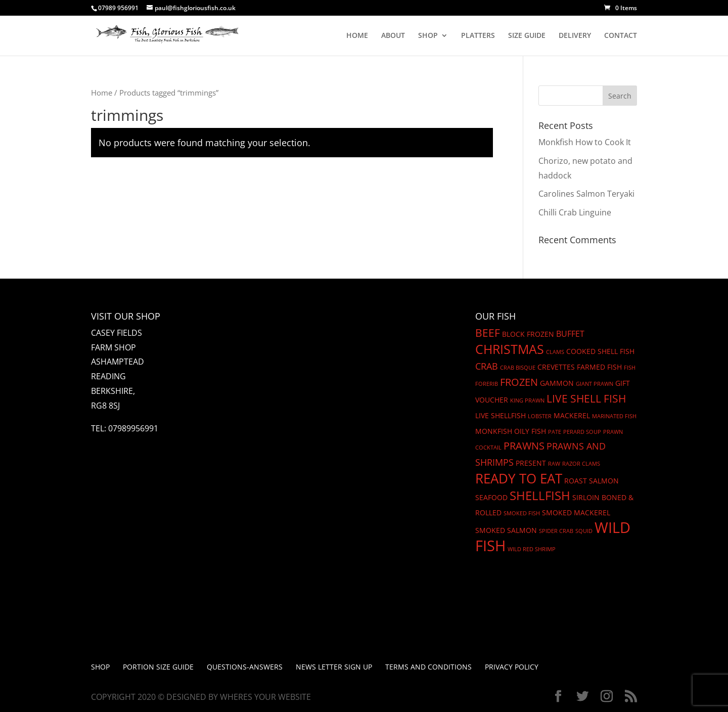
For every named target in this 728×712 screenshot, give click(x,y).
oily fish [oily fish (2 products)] (530, 431)
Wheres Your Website (265, 697)
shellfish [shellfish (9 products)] (540, 496)
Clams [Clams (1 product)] (555, 352)
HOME (357, 36)
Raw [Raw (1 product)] (554, 464)
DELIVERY (575, 36)
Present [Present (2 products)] (531, 463)
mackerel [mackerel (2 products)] (572, 415)
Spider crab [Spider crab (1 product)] (556, 531)
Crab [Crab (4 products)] (487, 366)
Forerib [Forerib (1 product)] (487, 384)
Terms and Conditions (428, 667)
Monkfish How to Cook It (585, 142)
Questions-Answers (245, 667)
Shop (100, 667)
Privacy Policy (512, 667)
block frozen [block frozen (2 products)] (528, 334)
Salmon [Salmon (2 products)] (604, 481)
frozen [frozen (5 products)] (519, 382)
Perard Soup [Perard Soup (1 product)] (582, 432)
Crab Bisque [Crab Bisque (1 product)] (518, 368)
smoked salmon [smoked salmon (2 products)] (506, 530)
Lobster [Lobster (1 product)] (540, 416)
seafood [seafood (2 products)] (491, 497)
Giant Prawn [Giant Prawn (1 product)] (595, 384)
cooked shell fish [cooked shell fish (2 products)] (600, 351)
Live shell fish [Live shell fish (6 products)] (586, 398)
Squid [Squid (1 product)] (584, 531)
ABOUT (393, 36)
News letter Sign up (334, 667)
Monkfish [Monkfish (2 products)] (494, 431)
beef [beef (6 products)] (488, 333)
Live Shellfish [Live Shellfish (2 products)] (500, 415)
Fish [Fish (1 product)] (630, 368)
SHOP (428, 36)
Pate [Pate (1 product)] (555, 432)
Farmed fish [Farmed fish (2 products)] (599, 367)
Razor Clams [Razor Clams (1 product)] (581, 464)
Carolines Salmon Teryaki (586, 194)
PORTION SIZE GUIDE (158, 667)
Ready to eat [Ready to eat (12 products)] (519, 478)
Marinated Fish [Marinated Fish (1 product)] (614, 416)
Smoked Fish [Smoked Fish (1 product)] (522, 513)
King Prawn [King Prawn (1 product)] (527, 401)
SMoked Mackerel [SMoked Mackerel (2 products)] (576, 513)
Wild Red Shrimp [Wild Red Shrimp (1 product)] (532, 549)
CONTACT (621, 36)
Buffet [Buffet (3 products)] (570, 334)
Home (102, 93)
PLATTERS (478, 36)
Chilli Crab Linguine (575, 212)
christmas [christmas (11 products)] (510, 349)
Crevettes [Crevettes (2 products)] (556, 367)
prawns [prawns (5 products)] (524, 446)
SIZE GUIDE (527, 36)
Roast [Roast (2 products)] (576, 481)
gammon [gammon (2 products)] (557, 383)
